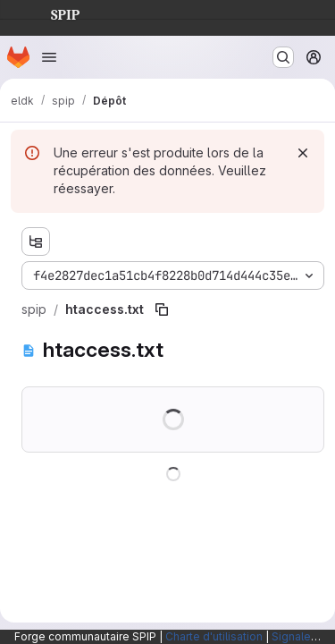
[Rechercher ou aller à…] (283, 57)
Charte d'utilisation (214, 636)
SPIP (51, 13)
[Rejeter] (303, 153)
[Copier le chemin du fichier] (162, 309)
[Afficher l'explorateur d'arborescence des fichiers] (36, 241)
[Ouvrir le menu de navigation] (49, 57)
